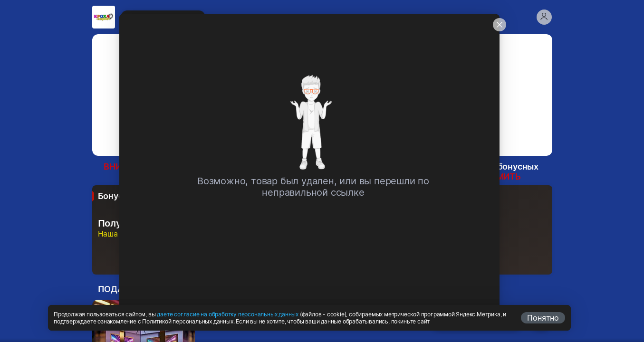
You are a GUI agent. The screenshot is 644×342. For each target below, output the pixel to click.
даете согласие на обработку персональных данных (228, 314)
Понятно (543, 318)
